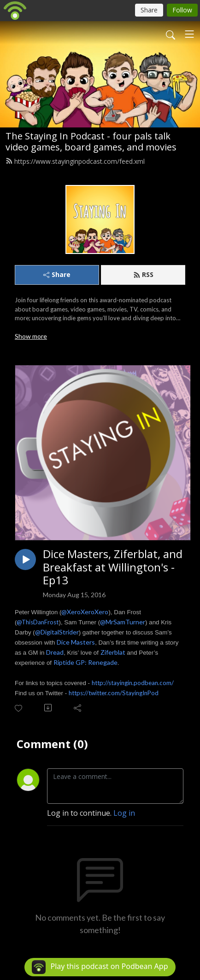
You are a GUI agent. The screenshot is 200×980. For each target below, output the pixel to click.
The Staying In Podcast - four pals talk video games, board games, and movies (91, 141)
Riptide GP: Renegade (85, 662)
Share (57, 274)
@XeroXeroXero (85, 612)
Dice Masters (76, 642)
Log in (124, 813)
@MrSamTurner (123, 622)
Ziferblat (113, 652)
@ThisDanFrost (38, 622)
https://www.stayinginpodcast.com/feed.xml (75, 161)
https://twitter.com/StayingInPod (114, 693)
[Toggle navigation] (189, 34)
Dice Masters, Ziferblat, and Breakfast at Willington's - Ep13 (113, 567)
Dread (55, 652)
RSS (143, 274)
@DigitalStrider (57, 632)
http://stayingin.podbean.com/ (133, 683)
